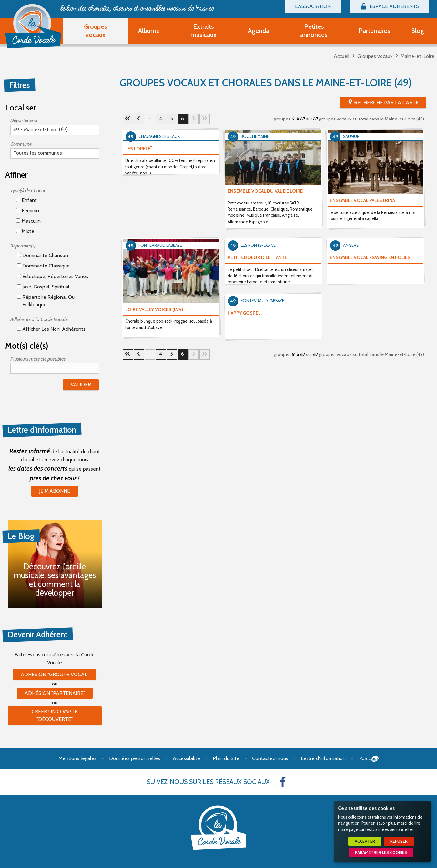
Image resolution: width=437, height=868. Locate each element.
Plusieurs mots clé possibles (38, 359)
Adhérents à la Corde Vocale (39, 319)
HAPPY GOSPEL (244, 313)
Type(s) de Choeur (28, 190)
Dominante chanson (42, 255)
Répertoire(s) (23, 246)
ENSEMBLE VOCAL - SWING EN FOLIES (370, 257)
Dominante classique (43, 266)
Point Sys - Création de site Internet (369, 759)
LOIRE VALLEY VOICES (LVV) (154, 309)
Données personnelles (392, 829)
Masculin (28, 221)
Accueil (342, 56)
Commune (21, 144)
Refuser (399, 841)
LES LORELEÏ (139, 149)
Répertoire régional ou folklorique (46, 301)
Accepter (365, 841)
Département (24, 120)
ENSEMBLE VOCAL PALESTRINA (362, 200)
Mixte (25, 231)
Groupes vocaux (375, 56)
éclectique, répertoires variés (52, 276)
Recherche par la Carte (386, 103)
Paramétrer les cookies (381, 853)
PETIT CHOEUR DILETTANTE (257, 257)
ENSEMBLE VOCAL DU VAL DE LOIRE (265, 191)
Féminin (28, 210)
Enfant (26, 200)
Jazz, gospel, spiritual (43, 287)
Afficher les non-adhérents (51, 329)
